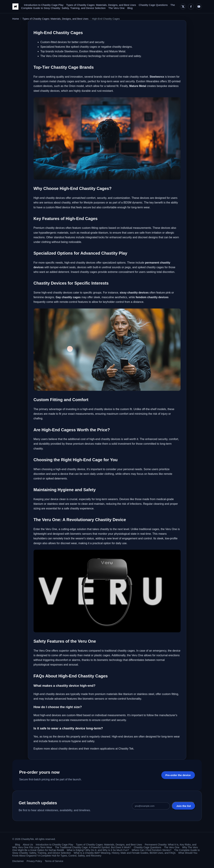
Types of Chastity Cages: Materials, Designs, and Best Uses (101, 5)
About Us (28, 845)
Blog (130, 8)
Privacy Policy (34, 861)
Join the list (184, 806)
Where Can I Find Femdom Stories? (152, 850)
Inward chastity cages (84, 272)
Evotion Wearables (148, 81)
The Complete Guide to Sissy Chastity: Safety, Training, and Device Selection (98, 6)
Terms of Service (54, 861)
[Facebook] (191, 7)
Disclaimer (18, 861)
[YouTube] (199, 7)
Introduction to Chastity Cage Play (44, 5)
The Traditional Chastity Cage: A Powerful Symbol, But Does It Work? (93, 847)
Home (16, 19)
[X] (183, 7)
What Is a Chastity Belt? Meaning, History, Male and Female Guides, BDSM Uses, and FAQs (125, 853)
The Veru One (116, 8)
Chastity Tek (126, 749)
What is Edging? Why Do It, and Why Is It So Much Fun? (98, 850)
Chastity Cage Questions (153, 5)
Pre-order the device (178, 775)
